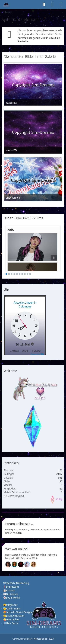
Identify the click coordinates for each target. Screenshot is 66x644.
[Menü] (61, 4)
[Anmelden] (53, 4)
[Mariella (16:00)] (10, 564)
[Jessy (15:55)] (29, 564)
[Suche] (44, 4)
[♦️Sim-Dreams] (6, 4)
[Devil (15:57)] (22, 564)
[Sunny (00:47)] (35, 564)
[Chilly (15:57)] (16, 564)
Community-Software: (33, 639)
